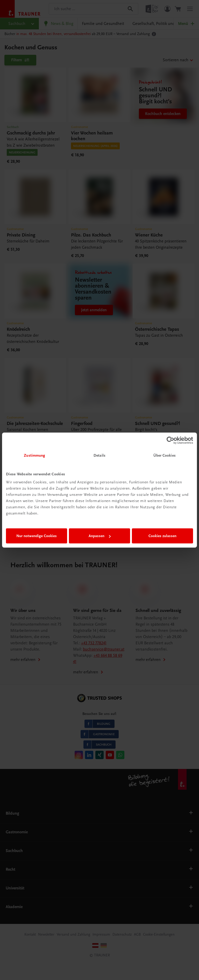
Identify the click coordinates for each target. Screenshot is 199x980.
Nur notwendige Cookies (37, 536)
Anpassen (100, 536)
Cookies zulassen (162, 536)
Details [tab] (99, 455)
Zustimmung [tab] (34, 455)
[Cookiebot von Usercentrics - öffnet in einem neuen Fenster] (170, 440)
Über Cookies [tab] (165, 455)
